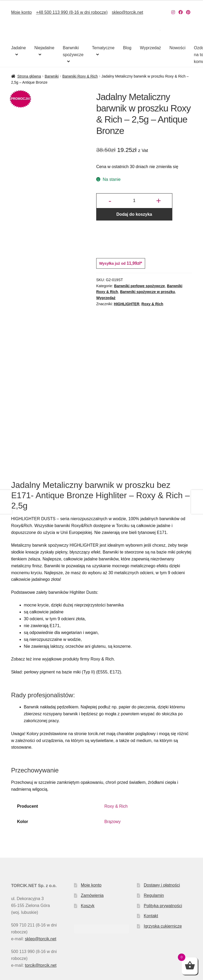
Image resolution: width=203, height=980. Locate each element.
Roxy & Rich (152, 304)
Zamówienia (92, 846)
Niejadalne (44, 48)
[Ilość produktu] (134, 201)
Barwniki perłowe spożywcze (140, 286)
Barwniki (52, 76)
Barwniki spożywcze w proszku (147, 292)
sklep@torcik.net (128, 12)
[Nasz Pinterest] (188, 12)
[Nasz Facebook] (181, 12)
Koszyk (88, 856)
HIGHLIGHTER (127, 304)
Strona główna (29, 76)
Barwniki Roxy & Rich (80, 76)
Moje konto (21, 12)
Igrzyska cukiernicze (163, 877)
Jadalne (19, 48)
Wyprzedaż (150, 48)
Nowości (177, 48)
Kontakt (151, 866)
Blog (127, 48)
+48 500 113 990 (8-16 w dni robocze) (72, 12)
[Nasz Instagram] (173, 12)
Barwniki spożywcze (73, 51)
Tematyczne (103, 48)
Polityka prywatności (163, 856)
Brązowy (112, 772)
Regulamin (154, 846)
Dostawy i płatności (162, 836)
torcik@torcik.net (41, 916)
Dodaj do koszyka (134, 214)
